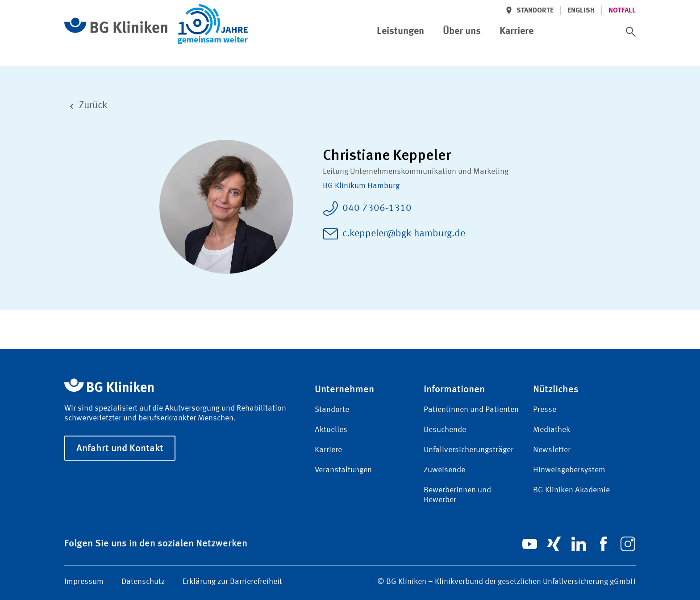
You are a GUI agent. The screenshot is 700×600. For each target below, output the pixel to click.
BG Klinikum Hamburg (361, 186)
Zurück (86, 106)
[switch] (631, 32)
